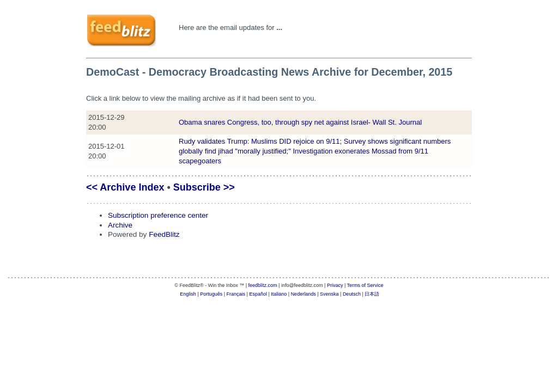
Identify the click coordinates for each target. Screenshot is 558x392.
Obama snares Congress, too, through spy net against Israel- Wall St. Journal (300, 122)
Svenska (329, 294)
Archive (120, 225)
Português (211, 294)
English (188, 294)
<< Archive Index (125, 187)
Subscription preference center (158, 215)
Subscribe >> (204, 187)
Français (236, 294)
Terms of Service (365, 285)
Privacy (335, 285)
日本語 (372, 294)
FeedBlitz (164, 234)
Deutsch (352, 294)
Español (258, 294)
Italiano (279, 294)
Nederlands (304, 294)
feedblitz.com (263, 285)
